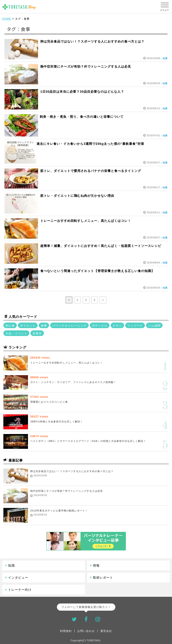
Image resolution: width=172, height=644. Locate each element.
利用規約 (66, 631)
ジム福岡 (154, 326)
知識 (11, 565)
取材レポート (103, 578)
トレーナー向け (20, 590)
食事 (44, 326)
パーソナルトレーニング (69, 326)
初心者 (10, 326)
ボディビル (100, 326)
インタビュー (18, 578)
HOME (7, 19)
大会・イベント (16, 333)
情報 (96, 565)
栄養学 (37, 333)
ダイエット (28, 326)
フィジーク (135, 326)
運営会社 (106, 631)
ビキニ (117, 326)
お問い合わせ (86, 631)
